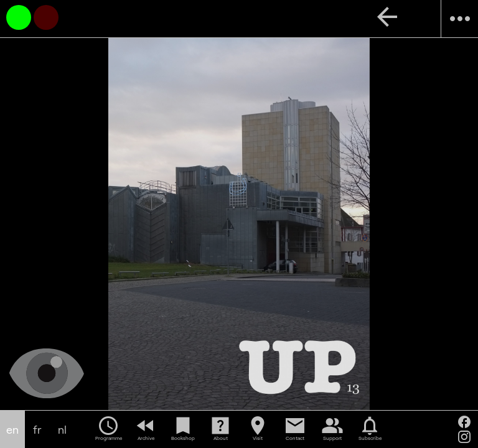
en (12, 430)
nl (62, 430)
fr (37, 430)
